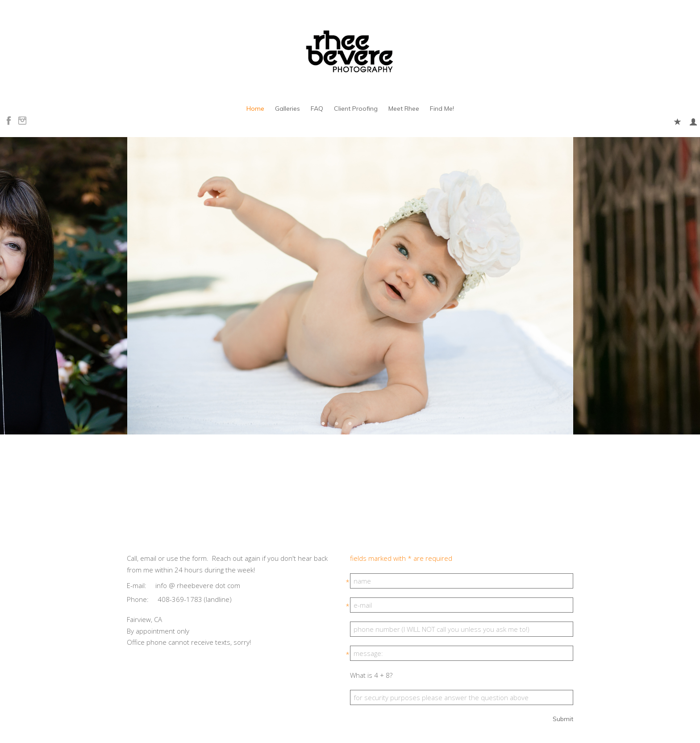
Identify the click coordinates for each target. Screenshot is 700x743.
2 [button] (337, 423)
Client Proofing (356, 109)
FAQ (317, 109)
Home (255, 109)
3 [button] (350, 423)
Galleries (287, 109)
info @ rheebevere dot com (198, 585)
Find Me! (442, 109)
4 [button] (363, 423)
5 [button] (377, 423)
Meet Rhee (404, 109)
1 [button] (323, 423)
